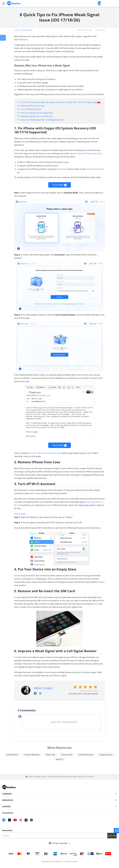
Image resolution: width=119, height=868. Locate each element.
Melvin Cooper (43, 688)
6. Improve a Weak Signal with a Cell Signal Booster (41, 120)
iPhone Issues (27, 30)
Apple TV (60, 759)
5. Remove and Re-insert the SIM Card (36, 116)
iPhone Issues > (41, 777)
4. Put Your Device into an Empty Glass (36, 113)
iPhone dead (62, 169)
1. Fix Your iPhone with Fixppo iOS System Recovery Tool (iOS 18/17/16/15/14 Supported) (60, 102)
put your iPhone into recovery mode (46, 453)
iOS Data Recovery (86, 755)
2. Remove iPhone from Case (32, 106)
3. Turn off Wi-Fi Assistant (31, 109)
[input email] (55, 836)
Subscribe (112, 836)
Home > (32, 777)
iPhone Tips (50, 755)
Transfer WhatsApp (32, 755)
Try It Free (60, 185)
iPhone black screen (95, 169)
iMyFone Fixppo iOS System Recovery (86, 153)
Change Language (59, 843)
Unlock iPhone (12, 755)
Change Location (106, 755)
